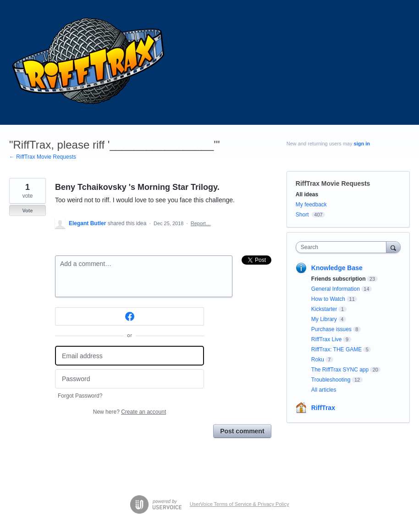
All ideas (307, 194)
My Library (324, 319)
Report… (201, 223)
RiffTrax (323, 408)
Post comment (242, 431)
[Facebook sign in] (130, 316)
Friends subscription (339, 279)
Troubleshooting (331, 380)
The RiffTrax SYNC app (340, 370)
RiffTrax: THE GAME (336, 349)
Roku (318, 360)
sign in (362, 144)
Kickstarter (324, 309)
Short (302, 215)
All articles (324, 390)
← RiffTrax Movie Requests (43, 157)
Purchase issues (331, 329)
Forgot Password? (80, 396)
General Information (336, 289)
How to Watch (328, 299)
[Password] (130, 379)
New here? (130, 412)
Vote (27, 211)
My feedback (311, 205)
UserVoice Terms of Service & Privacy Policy (240, 504)
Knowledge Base (337, 268)
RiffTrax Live (327, 339)
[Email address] (130, 356)
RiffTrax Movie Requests (333, 183)
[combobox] (343, 247)
